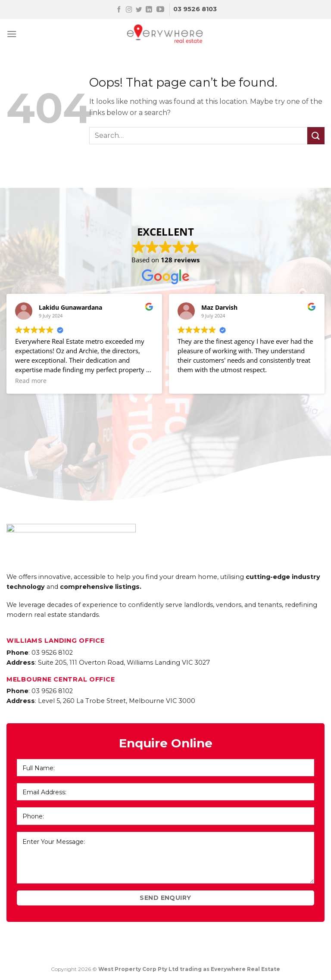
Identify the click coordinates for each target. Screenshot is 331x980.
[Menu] (12, 34)
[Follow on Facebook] (119, 10)
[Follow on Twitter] (139, 10)
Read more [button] (31, 381)
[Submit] (316, 135)
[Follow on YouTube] (160, 10)
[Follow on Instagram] (129, 10)
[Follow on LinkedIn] (149, 10)
